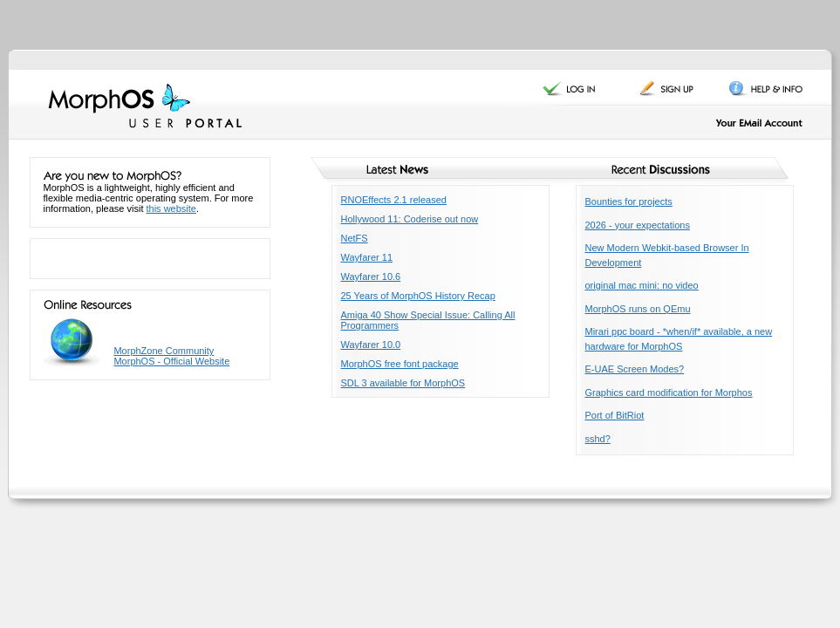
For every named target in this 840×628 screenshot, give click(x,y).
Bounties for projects (629, 201)
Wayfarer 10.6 (371, 276)
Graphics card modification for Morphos (669, 392)
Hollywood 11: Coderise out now (410, 219)
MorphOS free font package (400, 364)
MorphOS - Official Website (171, 361)
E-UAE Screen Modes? (635, 369)
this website (171, 208)
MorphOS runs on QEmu (638, 309)
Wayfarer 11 (367, 257)
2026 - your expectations (638, 225)
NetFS (355, 238)
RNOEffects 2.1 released (394, 200)
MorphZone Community (164, 351)
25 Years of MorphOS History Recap (418, 296)
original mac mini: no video (642, 285)
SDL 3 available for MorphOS (403, 383)
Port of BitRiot (615, 415)
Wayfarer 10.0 (371, 345)
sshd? (598, 439)
